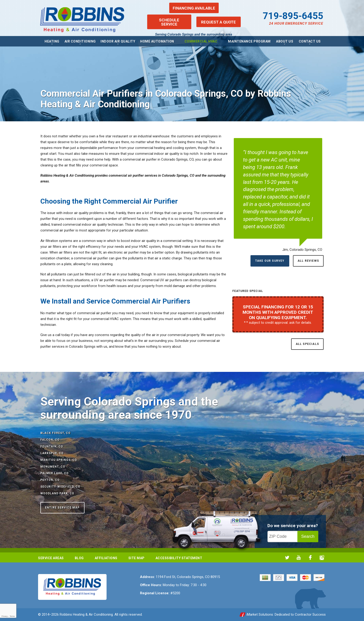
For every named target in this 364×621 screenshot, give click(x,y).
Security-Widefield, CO (60, 487)
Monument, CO (53, 467)
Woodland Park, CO (57, 493)
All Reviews (308, 261)
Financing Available (194, 8)
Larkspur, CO (52, 453)
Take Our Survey (270, 261)
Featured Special (248, 291)
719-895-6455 (293, 16)
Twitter (287, 557)
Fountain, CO (52, 446)
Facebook (310, 557)
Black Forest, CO (55, 433)
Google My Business (322, 557)
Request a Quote (218, 22)
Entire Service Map (62, 508)
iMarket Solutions (260, 614)
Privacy (4, 616)
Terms (12, 616)
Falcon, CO (50, 440)
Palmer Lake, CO (55, 473)
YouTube (299, 557)
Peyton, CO (50, 480)
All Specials (307, 344)
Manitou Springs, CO (59, 460)
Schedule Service (169, 22)
